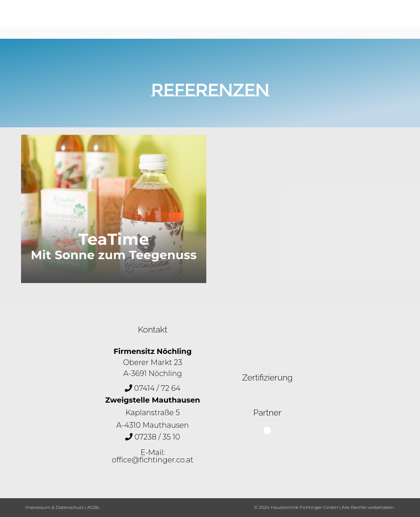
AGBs (93, 507)
